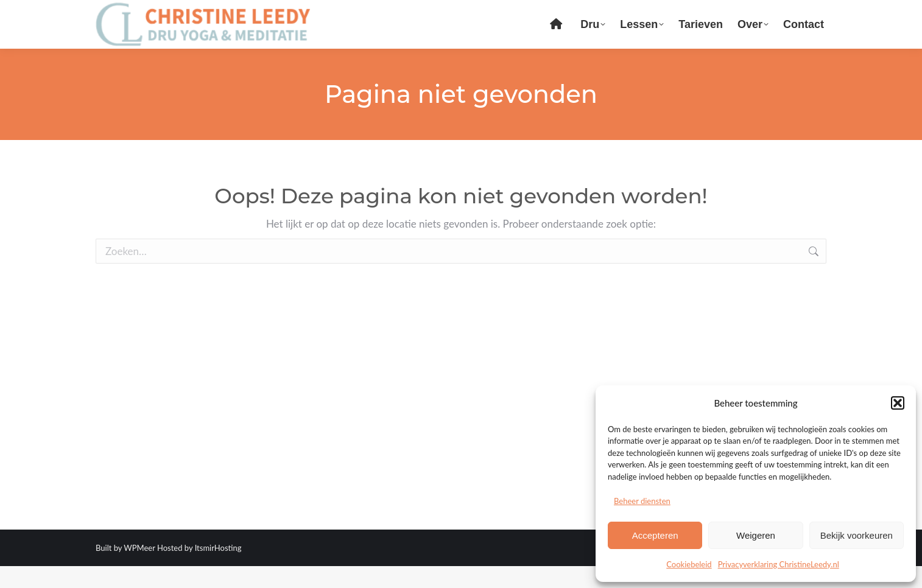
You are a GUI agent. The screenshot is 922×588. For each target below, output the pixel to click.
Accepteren (655, 535)
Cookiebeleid (689, 564)
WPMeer (139, 570)
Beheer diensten (642, 501)
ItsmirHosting (218, 570)
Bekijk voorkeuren (857, 535)
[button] (898, 403)
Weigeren (756, 535)
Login (732, 11)
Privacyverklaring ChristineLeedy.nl (779, 564)
